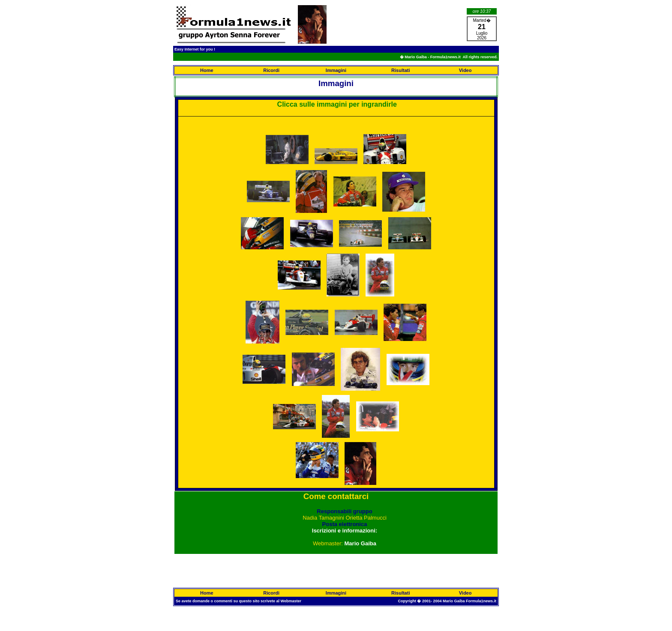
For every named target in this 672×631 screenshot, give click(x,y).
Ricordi (271, 70)
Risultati (400, 70)
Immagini (336, 70)
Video (465, 70)
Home (207, 70)
